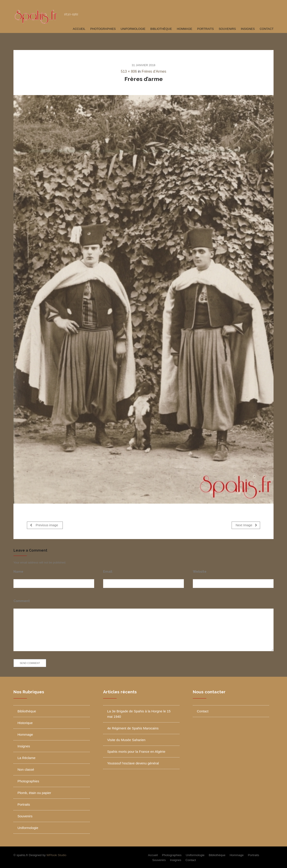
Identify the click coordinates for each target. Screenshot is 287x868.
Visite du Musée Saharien (126, 739)
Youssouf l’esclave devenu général (133, 762)
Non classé (26, 769)
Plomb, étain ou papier (34, 792)
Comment (22, 600)
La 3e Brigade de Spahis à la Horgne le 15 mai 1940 (139, 713)
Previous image (44, 525)
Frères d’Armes (154, 71)
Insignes (248, 29)
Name (18, 570)
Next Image (246, 525)
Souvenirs (227, 29)
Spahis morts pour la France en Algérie (136, 751)
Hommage (185, 29)
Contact (267, 29)
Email (108, 570)
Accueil (79, 29)
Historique (25, 722)
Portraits (205, 29)
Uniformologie (133, 29)
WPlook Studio (56, 854)
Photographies (103, 29)
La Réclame (26, 757)
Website (200, 570)
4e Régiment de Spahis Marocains (133, 727)
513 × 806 (129, 71)
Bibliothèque (161, 29)
